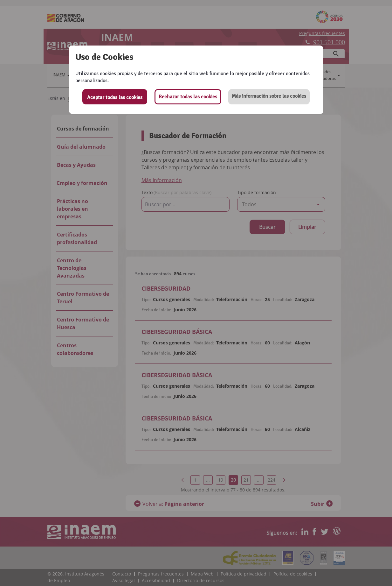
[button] (269, 97)
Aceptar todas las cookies (115, 97)
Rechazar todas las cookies (188, 97)
